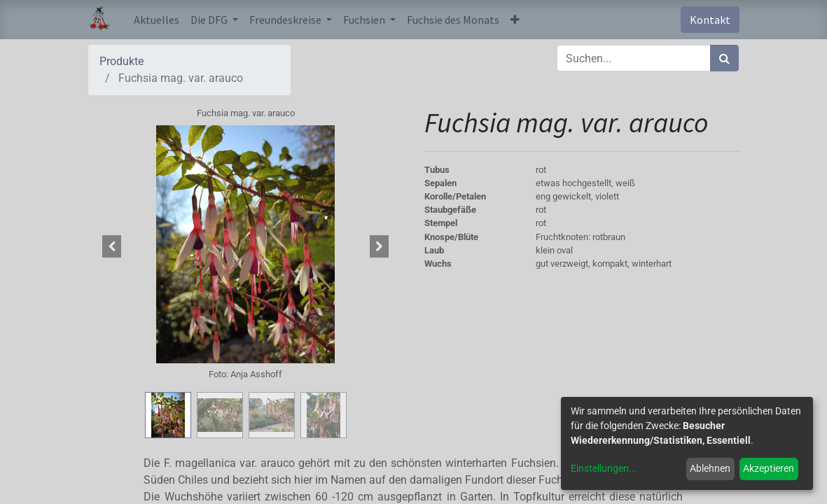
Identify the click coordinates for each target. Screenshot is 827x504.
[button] (515, 20)
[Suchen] (724, 58)
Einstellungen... (604, 468)
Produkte (121, 61)
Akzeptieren (769, 468)
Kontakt (710, 20)
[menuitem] (157, 20)
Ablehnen (710, 468)
